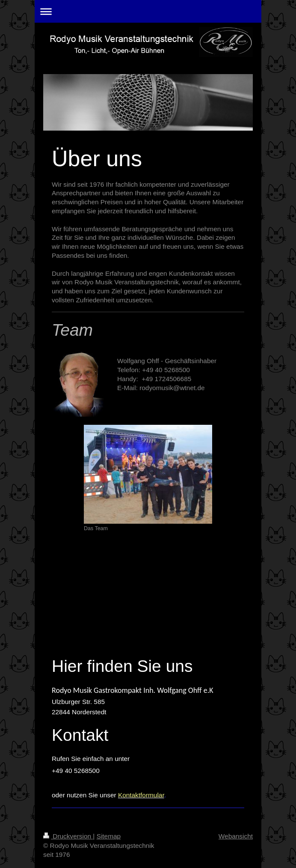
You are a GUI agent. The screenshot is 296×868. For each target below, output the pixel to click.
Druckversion (68, 836)
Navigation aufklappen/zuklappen (148, 11)
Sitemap (109, 836)
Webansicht (236, 836)
